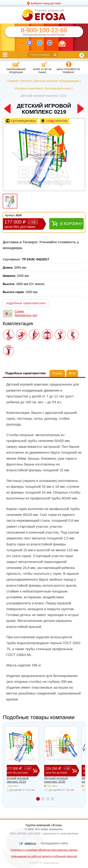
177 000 (20, 770)
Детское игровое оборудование (57, 81)
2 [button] (43, 799)
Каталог (26, 81)
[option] (44, 155)
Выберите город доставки (46, 3)
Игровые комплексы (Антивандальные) (43, 88)
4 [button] (53, 799)
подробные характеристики (26, 303)
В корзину (71, 224)
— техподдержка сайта (46, 843)
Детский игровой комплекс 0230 (56, 780)
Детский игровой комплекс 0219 (17, 780)
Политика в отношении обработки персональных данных (44, 850)
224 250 (59, 770)
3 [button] (48, 799)
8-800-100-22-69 (44, 30)
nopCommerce (51, 863)
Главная (13, 81)
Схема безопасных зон (26, 313)
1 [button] (38, 799)
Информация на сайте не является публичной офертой (44, 856)
